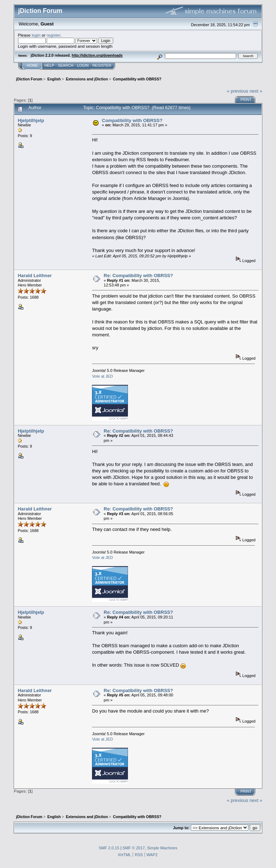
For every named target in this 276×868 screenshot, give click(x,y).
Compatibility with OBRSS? (132, 120)
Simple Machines (162, 848)
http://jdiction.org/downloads (97, 55)
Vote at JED (102, 376)
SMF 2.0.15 (109, 848)
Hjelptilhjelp (31, 120)
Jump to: (181, 828)
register (54, 35)
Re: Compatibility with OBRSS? (139, 276)
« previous (238, 91)
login (36, 35)
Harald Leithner (35, 276)
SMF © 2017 (134, 848)
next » (256, 91)
